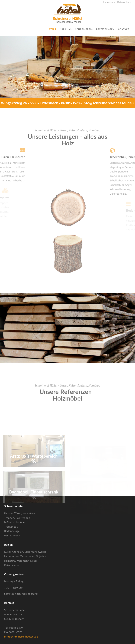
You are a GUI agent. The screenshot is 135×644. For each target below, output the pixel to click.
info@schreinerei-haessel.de (21, 637)
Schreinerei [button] (84, 29)
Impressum (109, 2)
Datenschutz (124, 2)
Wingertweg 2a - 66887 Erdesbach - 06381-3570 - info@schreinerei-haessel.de (67, 103)
